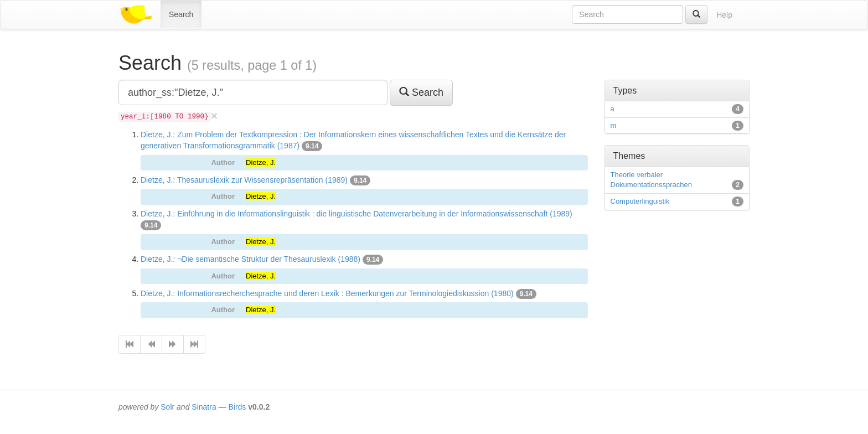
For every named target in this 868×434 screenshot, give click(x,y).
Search (181, 14)
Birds (237, 407)
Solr (167, 407)
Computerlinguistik (640, 201)
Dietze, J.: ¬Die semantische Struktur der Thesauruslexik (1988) (250, 259)
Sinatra (204, 407)
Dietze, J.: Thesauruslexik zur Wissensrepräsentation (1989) (244, 180)
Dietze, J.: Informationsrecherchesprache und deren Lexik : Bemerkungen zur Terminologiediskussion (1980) (327, 293)
